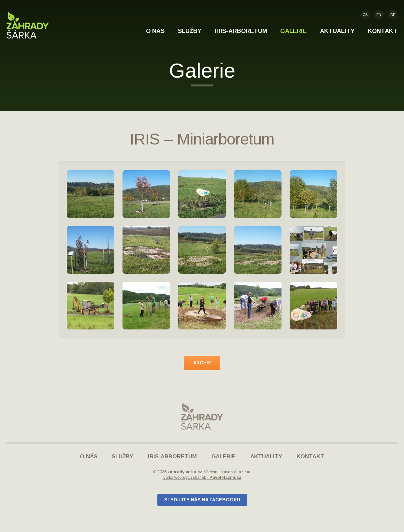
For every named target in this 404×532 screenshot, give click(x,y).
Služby (190, 31)
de (393, 15)
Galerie (293, 31)
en (379, 15)
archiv (202, 363)
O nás (155, 31)
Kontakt (383, 31)
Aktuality (337, 31)
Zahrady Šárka (28, 25)
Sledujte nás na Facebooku (202, 500)
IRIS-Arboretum (241, 31)
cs (365, 15)
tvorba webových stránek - (202, 478)
